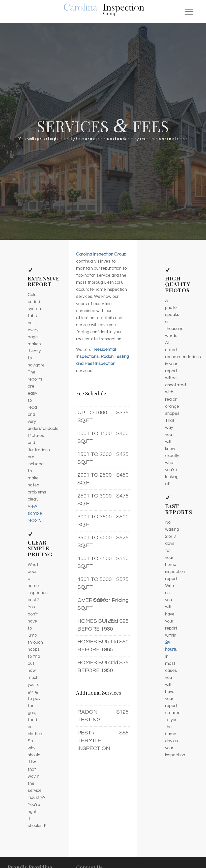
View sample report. (35, 513)
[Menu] (186, 11)
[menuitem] (186, 11)
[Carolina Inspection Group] (103, 11)
